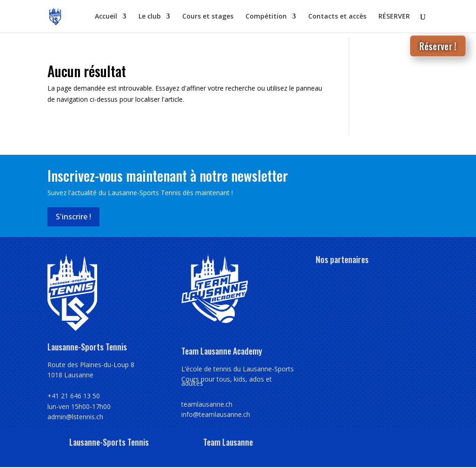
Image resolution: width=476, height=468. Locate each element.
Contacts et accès (337, 17)
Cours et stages (208, 17)
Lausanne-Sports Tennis (109, 442)
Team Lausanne (228, 442)
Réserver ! (438, 46)
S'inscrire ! (73, 217)
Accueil (106, 17)
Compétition (266, 17)
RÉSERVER (394, 17)
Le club (150, 17)
